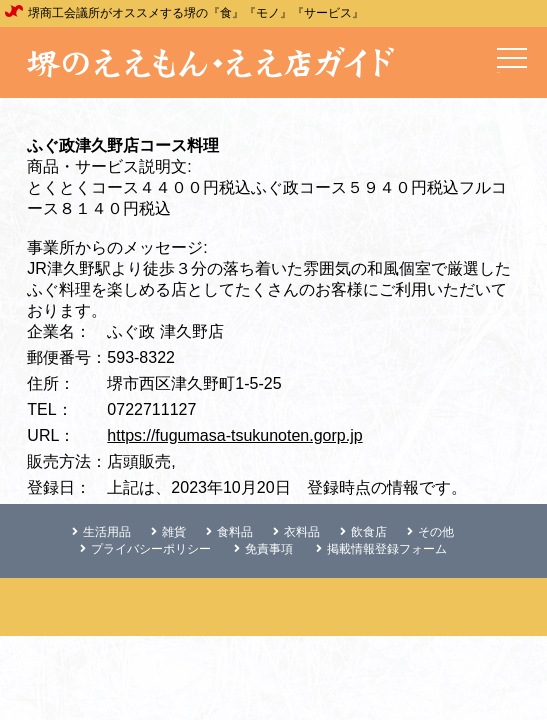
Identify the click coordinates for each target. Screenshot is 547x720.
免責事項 (263, 549)
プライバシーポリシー (145, 549)
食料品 (229, 532)
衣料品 (296, 532)
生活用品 (101, 532)
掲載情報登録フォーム (381, 549)
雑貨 (168, 532)
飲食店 (363, 532)
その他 (430, 532)
